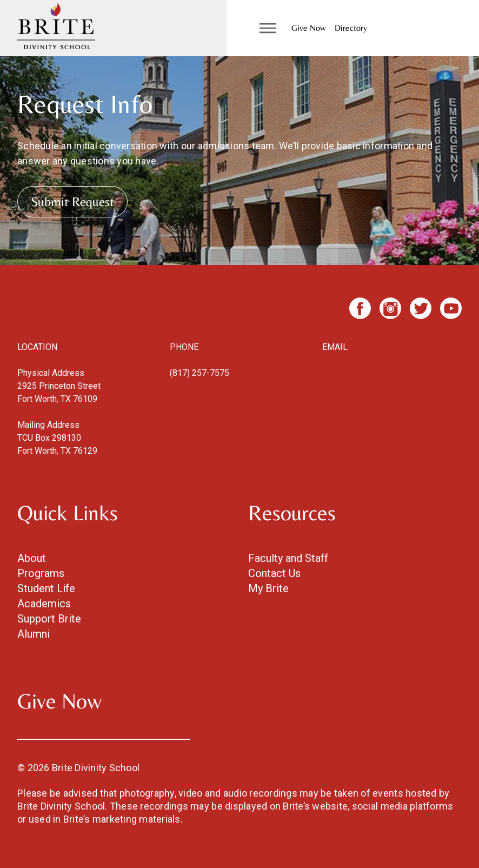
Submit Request (72, 201)
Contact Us (274, 573)
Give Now (309, 28)
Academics (44, 604)
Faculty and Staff (288, 558)
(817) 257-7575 (199, 373)
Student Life (46, 588)
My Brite (268, 588)
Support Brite (49, 619)
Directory (351, 28)
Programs (41, 573)
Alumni (34, 634)
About (32, 558)
